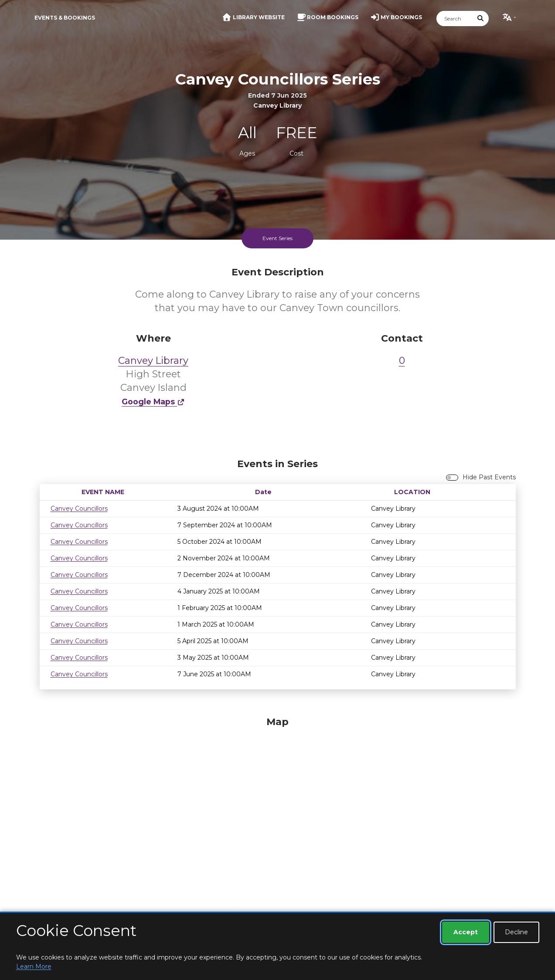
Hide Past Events (489, 477)
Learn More (34, 966)
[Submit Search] (480, 19)
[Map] (278, 823)
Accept (466, 932)
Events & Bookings (65, 18)
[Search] (455, 19)
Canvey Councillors (79, 509)
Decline (516, 932)
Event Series (277, 238)
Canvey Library (153, 361)
